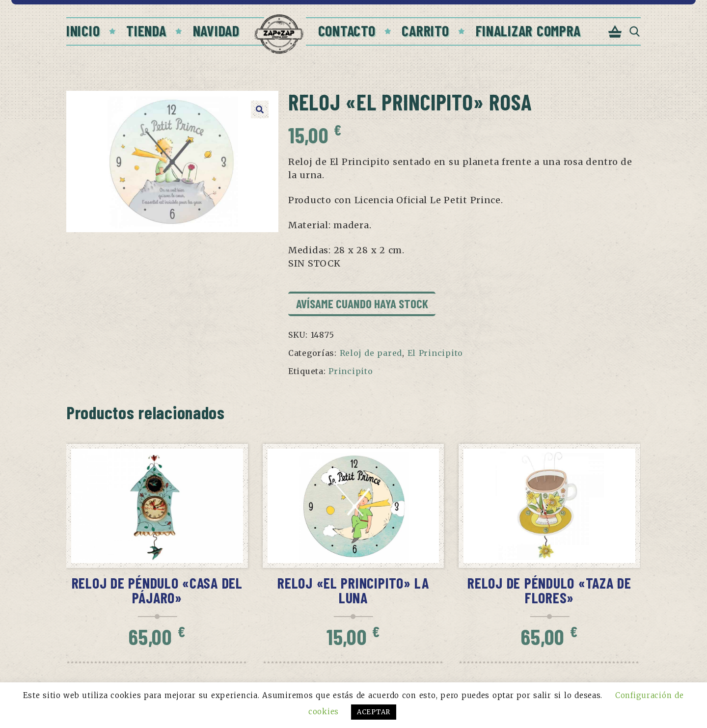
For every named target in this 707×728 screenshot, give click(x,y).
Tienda (146, 30)
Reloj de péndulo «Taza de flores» (549, 590)
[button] (260, 109)
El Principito (435, 353)
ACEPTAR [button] (374, 712)
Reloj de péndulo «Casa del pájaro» (157, 590)
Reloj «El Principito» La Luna (353, 590)
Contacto (347, 30)
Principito (351, 371)
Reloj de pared (371, 353)
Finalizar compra (529, 30)
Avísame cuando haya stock (362, 303)
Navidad (216, 30)
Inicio (83, 30)
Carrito (425, 30)
